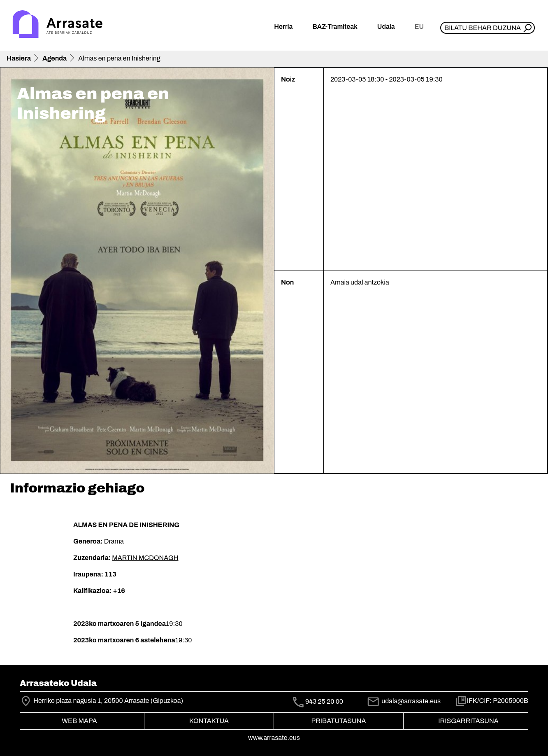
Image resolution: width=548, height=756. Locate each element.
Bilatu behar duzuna (483, 28)
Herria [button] (283, 27)
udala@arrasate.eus (404, 701)
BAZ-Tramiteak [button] (335, 27)
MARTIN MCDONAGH (145, 558)
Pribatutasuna (339, 721)
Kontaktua (209, 721)
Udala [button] (386, 27)
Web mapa (79, 721)
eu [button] (419, 27)
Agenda (55, 58)
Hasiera (19, 58)
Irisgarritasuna (468, 721)
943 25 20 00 (324, 701)
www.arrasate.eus (274, 738)
